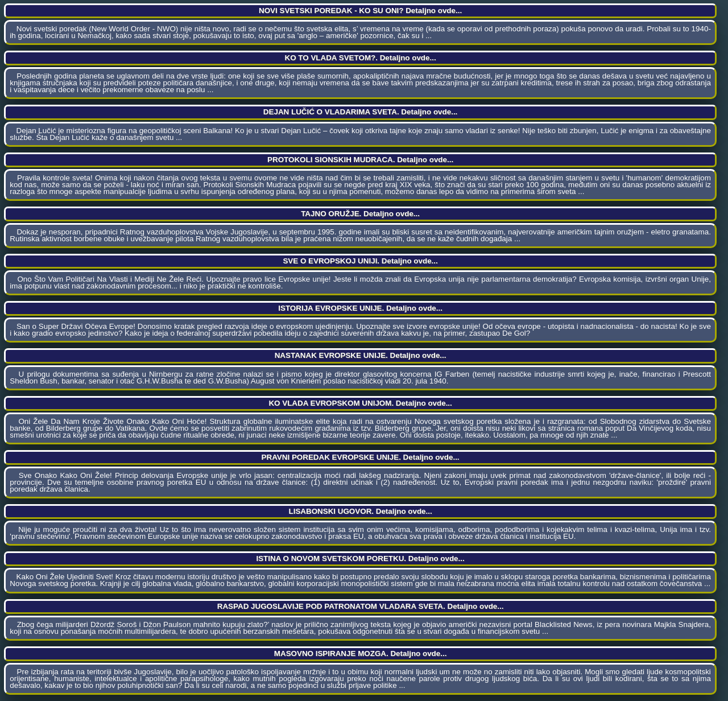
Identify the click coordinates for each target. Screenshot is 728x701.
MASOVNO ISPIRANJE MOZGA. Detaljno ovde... (361, 653)
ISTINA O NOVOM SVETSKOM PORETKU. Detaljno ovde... (360, 558)
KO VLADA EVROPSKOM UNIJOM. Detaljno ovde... (360, 403)
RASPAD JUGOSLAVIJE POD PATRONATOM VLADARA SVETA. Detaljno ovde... (361, 606)
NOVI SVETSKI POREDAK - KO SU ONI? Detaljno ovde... (360, 11)
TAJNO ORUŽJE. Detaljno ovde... (360, 214)
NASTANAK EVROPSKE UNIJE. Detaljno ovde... (361, 355)
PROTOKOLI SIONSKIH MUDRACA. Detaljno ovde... (360, 160)
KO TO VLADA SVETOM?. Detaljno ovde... (361, 58)
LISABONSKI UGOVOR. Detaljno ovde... (360, 511)
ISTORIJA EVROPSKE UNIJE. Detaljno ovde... (360, 308)
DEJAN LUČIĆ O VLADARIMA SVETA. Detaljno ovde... (361, 112)
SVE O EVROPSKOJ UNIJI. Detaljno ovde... (360, 261)
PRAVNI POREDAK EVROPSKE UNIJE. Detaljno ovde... (361, 457)
